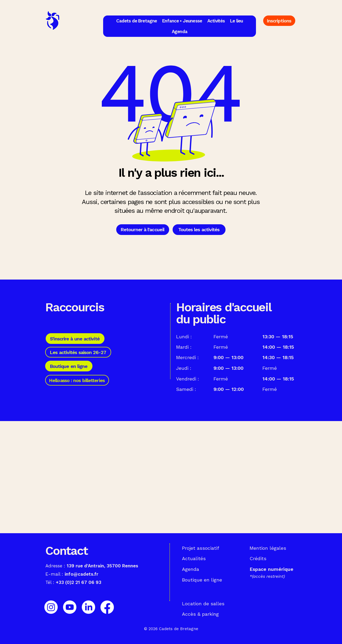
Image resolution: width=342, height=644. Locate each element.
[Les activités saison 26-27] (78, 352)
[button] (137, 21)
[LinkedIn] (88, 607)
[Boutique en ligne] (69, 366)
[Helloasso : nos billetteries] (77, 380)
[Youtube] (70, 607)
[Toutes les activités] (199, 230)
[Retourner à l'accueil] (143, 230)
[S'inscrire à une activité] (75, 339)
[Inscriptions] (279, 21)
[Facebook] (107, 607)
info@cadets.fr (81, 574)
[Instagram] (51, 607)
